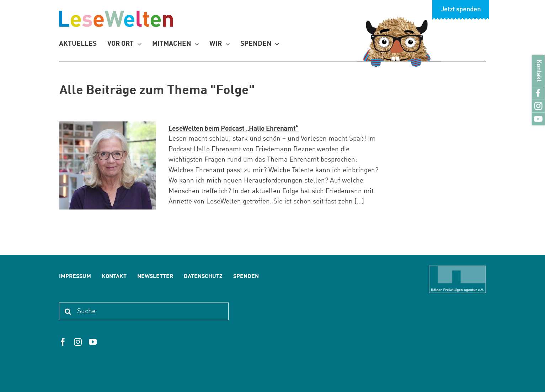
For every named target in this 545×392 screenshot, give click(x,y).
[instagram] (78, 342)
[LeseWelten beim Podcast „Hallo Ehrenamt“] (108, 165)
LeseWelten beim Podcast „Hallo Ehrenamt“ (234, 129)
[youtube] (93, 342)
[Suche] (144, 311)
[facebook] (63, 342)
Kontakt (538, 70)
